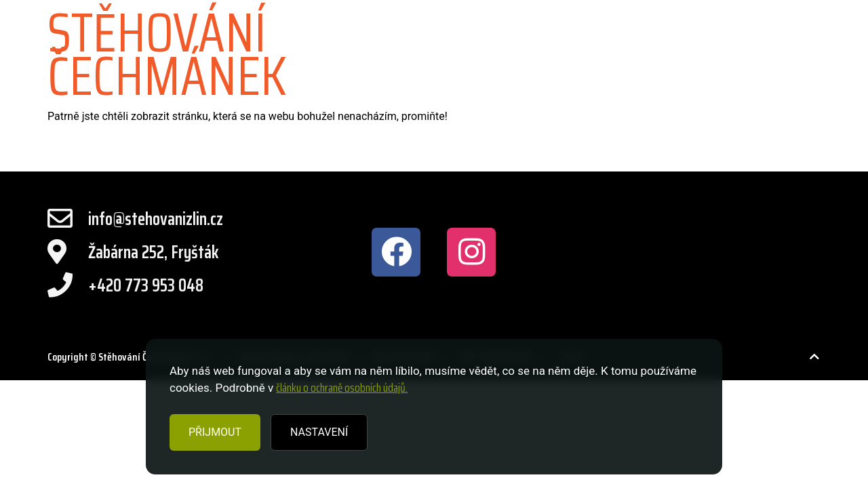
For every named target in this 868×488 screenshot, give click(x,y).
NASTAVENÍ (319, 432)
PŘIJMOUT (215, 432)
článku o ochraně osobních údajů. (342, 388)
